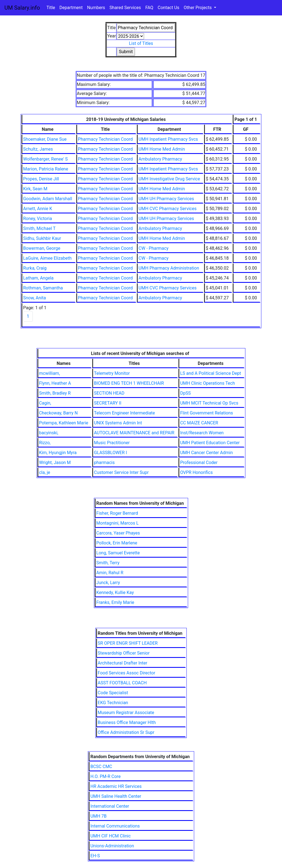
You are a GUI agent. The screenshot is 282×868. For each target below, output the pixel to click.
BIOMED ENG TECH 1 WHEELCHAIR (129, 383)
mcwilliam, (50, 373)
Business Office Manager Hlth (127, 722)
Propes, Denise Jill (41, 179)
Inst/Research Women (202, 433)
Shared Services (125, 8)
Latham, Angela (38, 278)
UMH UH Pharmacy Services (166, 199)
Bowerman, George (42, 248)
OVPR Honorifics (196, 472)
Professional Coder (199, 463)
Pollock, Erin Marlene (117, 543)
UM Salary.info (22, 8)
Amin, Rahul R (110, 573)
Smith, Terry (108, 563)
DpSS (185, 393)
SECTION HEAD (109, 393)
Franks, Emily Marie (115, 602)
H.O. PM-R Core (105, 776)
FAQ (149, 8)
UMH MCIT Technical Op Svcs (209, 403)
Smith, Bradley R (55, 393)
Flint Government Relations (207, 413)
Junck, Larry (108, 583)
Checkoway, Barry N (58, 413)
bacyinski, (49, 433)
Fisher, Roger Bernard (117, 513)
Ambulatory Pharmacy (160, 159)
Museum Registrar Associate (126, 713)
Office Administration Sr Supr (126, 732)
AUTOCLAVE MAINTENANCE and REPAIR (134, 433)
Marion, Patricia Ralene (46, 169)
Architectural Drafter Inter (123, 663)
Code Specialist (113, 693)
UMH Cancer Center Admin (206, 453)
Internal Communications (115, 826)
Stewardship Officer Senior (124, 653)
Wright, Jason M (55, 463)
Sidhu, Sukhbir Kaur (42, 238)
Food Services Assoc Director (127, 673)
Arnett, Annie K (38, 209)
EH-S (95, 856)
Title (51, 8)
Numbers (96, 8)
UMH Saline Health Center (116, 796)
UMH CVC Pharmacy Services (168, 209)
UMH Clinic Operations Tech (208, 383)
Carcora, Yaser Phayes (118, 533)
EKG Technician (113, 703)
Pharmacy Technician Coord (105, 139)
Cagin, (45, 403)
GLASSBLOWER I (110, 453)
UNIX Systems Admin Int (118, 423)
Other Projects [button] (198, 8)
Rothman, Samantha (43, 288)
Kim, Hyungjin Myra (58, 453)
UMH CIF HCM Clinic (110, 836)
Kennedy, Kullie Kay (115, 592)
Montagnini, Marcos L (118, 523)
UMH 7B (98, 816)
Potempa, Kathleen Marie (64, 423)
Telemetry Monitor (112, 373)
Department (71, 8)
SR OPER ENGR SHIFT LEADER (128, 643)
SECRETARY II (108, 403)
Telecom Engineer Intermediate (124, 413)
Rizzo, (45, 443)
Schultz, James (38, 149)
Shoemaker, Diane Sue (45, 139)
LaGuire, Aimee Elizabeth (47, 258)
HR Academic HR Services (116, 786)
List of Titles (141, 43)
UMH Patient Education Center (210, 443)
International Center (110, 806)
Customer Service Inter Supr (121, 472)
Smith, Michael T (39, 228)
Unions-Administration (112, 846)
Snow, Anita (35, 298)
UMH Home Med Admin (162, 149)
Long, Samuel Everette (118, 553)
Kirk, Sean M (35, 189)
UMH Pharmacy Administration (169, 268)
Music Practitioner (112, 443)
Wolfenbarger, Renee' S (45, 159)
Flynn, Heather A (55, 383)
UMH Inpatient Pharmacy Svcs (168, 139)
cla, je (45, 472)
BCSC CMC (101, 767)
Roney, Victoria (38, 219)
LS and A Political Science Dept (211, 373)
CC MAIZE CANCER (199, 423)
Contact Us (169, 8)
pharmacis (104, 463)
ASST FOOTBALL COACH (122, 683)
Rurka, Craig (35, 268)
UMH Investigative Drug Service (169, 179)
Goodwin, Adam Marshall (48, 199)
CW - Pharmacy (154, 248)
